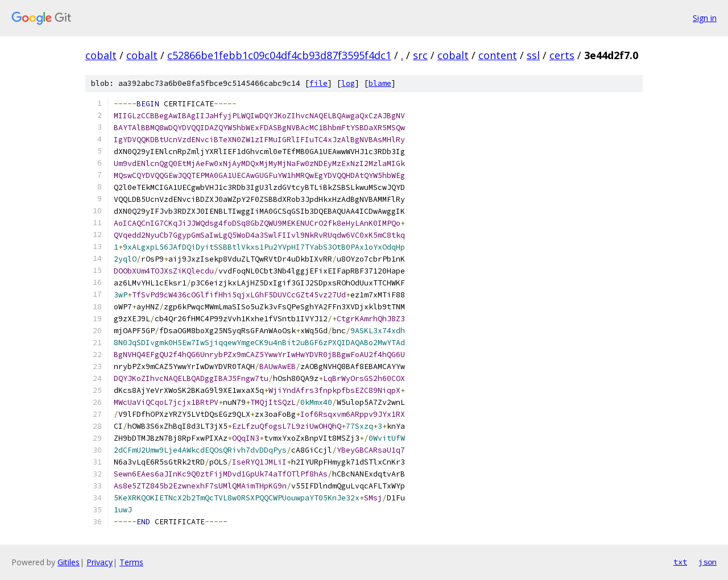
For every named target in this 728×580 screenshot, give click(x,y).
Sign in (705, 18)
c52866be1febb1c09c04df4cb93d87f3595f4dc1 (279, 55)
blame (380, 83)
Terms (131, 562)
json (708, 562)
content (498, 55)
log (348, 83)
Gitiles (69, 562)
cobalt (101, 55)
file (318, 83)
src (420, 55)
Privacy (100, 562)
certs (562, 55)
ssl (533, 55)
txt (680, 562)
